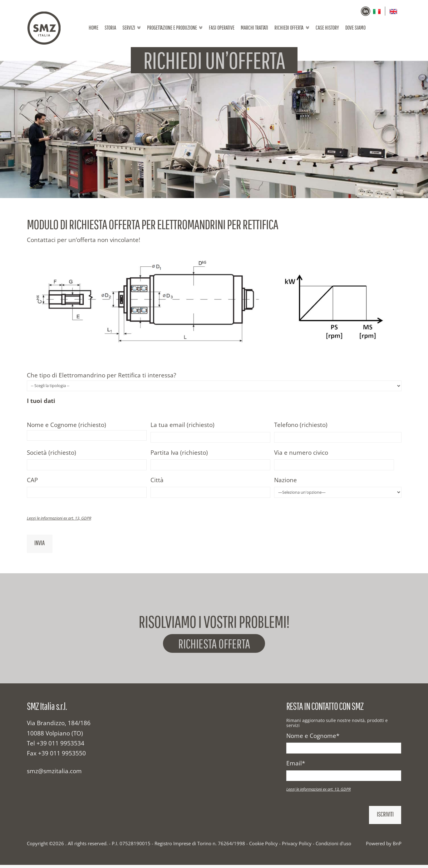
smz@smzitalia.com (54, 774)
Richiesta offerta (214, 645)
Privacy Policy (297, 847)
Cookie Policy (263, 847)
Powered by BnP (384, 847)
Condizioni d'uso (333, 847)
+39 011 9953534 (60, 747)
